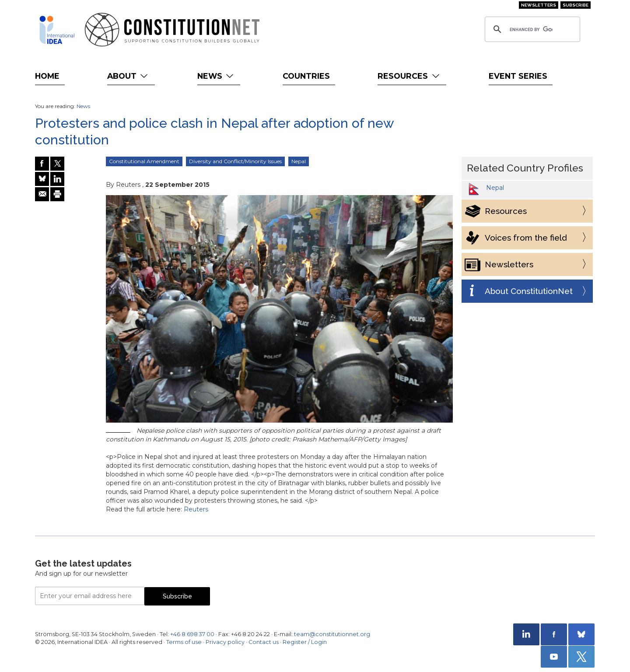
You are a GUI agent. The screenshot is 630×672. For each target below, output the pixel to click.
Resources (409, 76)
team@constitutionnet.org (332, 634)
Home (47, 76)
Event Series (518, 76)
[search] (531, 29)
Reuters (196, 509)
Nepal (299, 161)
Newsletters (539, 5)
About (128, 76)
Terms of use (184, 642)
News (216, 76)
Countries (306, 76)
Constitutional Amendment (144, 161)
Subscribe (576, 5)
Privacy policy (225, 642)
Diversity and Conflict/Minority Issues (235, 161)
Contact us (264, 642)
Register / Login (305, 642)
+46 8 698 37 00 (192, 634)
